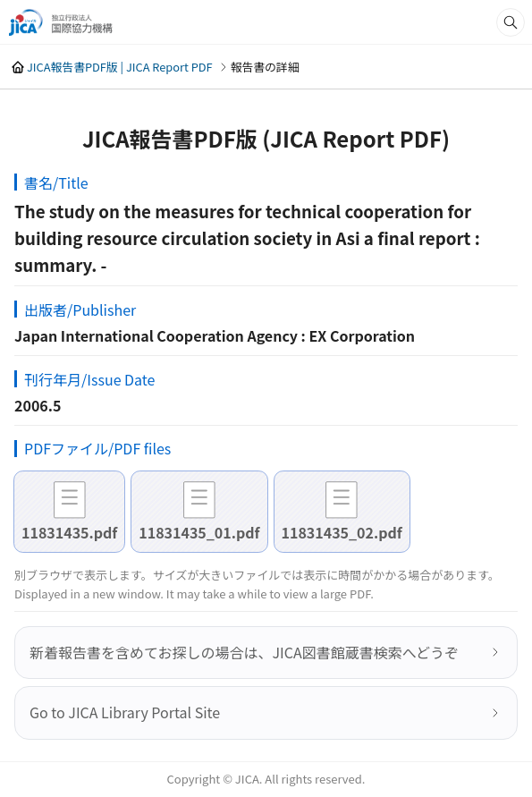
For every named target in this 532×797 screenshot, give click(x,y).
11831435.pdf (69, 532)
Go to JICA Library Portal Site (125, 712)
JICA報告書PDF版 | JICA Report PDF (120, 67)
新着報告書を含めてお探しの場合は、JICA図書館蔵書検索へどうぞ (244, 652)
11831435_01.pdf (199, 532)
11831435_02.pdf (342, 532)
